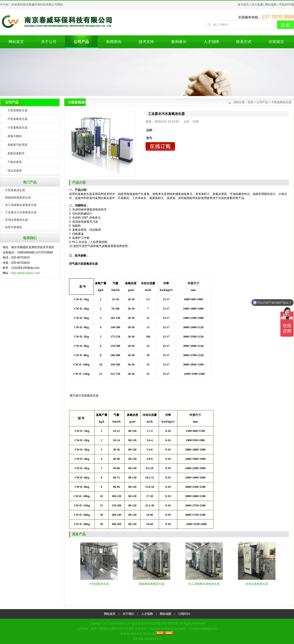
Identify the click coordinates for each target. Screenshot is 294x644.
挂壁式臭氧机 (14, 227)
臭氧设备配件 (16, 153)
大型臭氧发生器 (17, 110)
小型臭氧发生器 (17, 128)
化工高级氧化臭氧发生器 (21, 205)
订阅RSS (184, 614)
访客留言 (276, 42)
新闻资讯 (114, 42)
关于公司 (49, 42)
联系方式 (244, 42)
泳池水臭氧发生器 (16, 220)
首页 (250, 102)
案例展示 (179, 42)
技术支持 (146, 42)
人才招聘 (211, 42)
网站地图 (271, 5)
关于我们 (128, 614)
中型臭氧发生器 (17, 119)
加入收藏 (257, 5)
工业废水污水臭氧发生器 (21, 212)
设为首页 (243, 5)
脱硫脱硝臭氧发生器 (18, 198)
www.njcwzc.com (120, 623)
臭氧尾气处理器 (17, 145)
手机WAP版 (286, 5)
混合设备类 (15, 171)
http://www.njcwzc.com (26, 273)
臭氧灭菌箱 (15, 136)
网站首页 (16, 42)
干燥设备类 (15, 162)
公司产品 (81, 42)
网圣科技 (137, 634)
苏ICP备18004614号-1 (147, 639)
